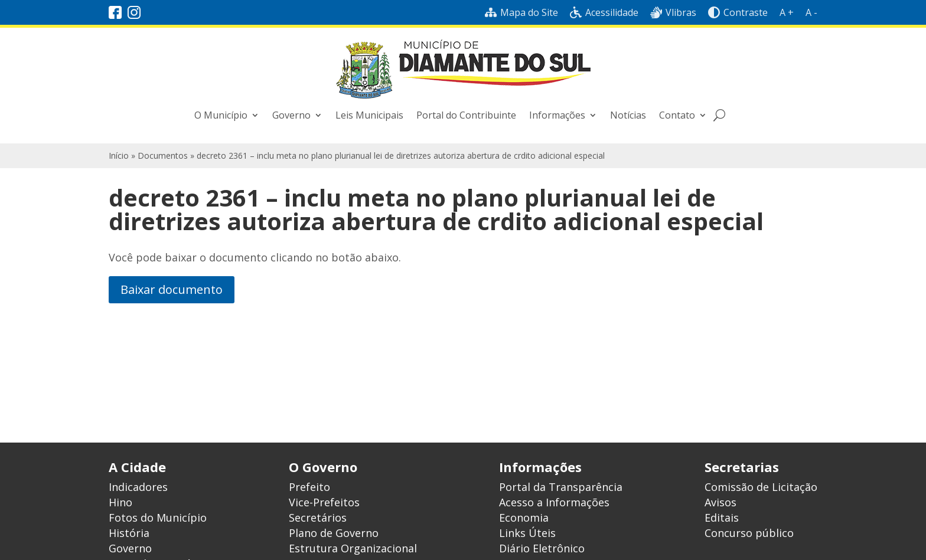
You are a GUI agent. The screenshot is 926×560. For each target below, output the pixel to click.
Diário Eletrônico (542, 548)
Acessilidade (604, 12)
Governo (291, 115)
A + (787, 12)
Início (119, 155)
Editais (722, 518)
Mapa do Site (521, 12)
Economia (524, 518)
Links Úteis (527, 533)
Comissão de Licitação (761, 487)
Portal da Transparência (561, 487)
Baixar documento (172, 289)
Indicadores (138, 487)
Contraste (738, 12)
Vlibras (673, 12)
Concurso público (749, 533)
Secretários (318, 518)
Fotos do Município (158, 518)
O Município (221, 115)
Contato (677, 115)
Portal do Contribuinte (466, 115)
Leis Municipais (369, 115)
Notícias (628, 115)
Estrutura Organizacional (353, 548)
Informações (557, 115)
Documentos (163, 155)
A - (811, 12)
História (129, 533)
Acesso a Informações (554, 502)
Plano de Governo (334, 533)
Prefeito (309, 487)
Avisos (720, 502)
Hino (120, 502)
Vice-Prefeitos (324, 502)
